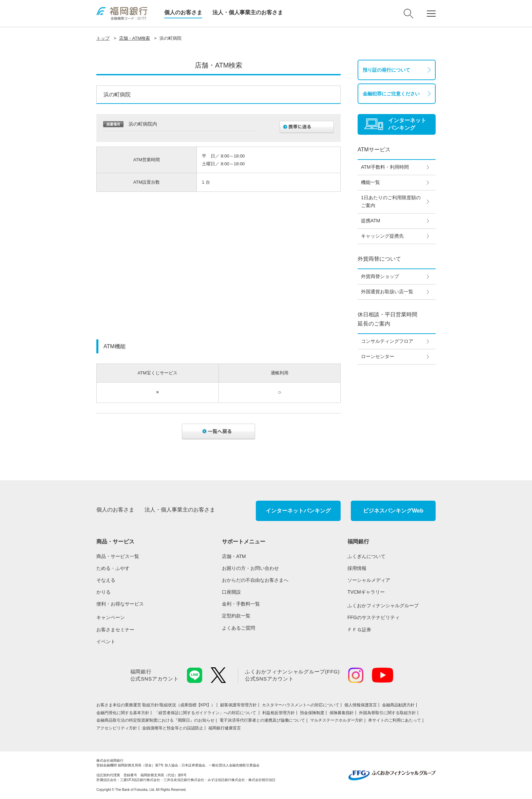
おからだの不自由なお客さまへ (255, 580)
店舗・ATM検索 (135, 38)
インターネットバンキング (298, 511)
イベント (106, 642)
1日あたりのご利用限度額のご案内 (391, 202)
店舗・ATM (234, 556)
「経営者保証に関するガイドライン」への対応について (206, 713)
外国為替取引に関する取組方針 (387, 713)
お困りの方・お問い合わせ (250, 568)
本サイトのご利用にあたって (395, 720)
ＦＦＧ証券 (359, 630)
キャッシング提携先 (382, 236)
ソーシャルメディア (369, 580)
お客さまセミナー (115, 630)
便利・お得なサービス (120, 604)
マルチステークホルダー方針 (337, 720)
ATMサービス (374, 150)
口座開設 (231, 592)
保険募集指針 (342, 713)
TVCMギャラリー (366, 592)
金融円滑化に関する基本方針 (123, 713)
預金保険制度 (312, 713)
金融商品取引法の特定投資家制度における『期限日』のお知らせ (155, 720)
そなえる (106, 580)
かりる (103, 592)
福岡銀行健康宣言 (225, 728)
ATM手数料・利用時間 (385, 167)
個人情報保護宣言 (361, 705)
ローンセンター (378, 356)
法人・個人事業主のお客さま (248, 12)
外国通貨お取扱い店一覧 (387, 292)
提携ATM (371, 221)
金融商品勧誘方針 (398, 705)
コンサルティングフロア (387, 341)
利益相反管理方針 (279, 713)
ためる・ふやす (113, 568)
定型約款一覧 (236, 616)
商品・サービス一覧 (118, 556)
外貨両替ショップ (380, 276)
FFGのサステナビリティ (374, 617)
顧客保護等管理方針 (239, 705)
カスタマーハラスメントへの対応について (301, 705)
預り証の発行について (386, 70)
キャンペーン (111, 617)
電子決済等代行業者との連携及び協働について (262, 720)
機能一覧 (370, 182)
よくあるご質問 (239, 628)
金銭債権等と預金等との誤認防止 (173, 728)
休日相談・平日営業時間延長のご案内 (387, 319)
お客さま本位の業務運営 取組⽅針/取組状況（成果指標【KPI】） (156, 705)
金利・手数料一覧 (241, 604)
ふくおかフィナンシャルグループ (383, 606)
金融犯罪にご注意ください (391, 94)
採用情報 (357, 568)
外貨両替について (379, 259)
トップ (103, 38)
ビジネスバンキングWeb (393, 511)
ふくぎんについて (366, 556)
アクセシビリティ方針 (117, 728)
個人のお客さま (183, 12)
